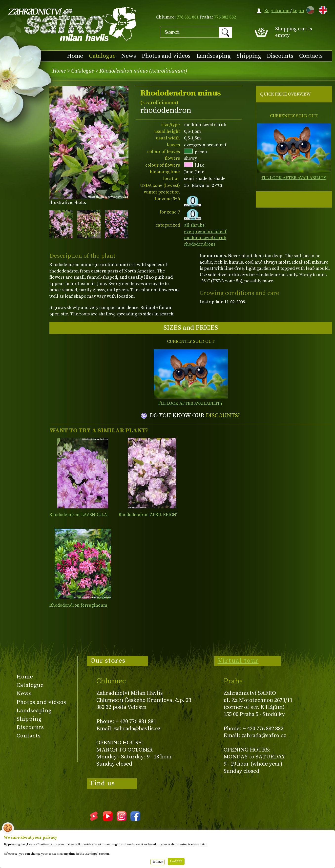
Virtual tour (238, 661)
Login (298, 11)
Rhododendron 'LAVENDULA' (78, 515)
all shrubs (194, 225)
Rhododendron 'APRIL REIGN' (148, 515)
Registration (277, 11)
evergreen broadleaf (205, 232)
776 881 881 (188, 17)
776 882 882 (225, 17)
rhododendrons (200, 244)
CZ (309, 9)
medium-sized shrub (205, 238)
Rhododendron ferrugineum (78, 605)
